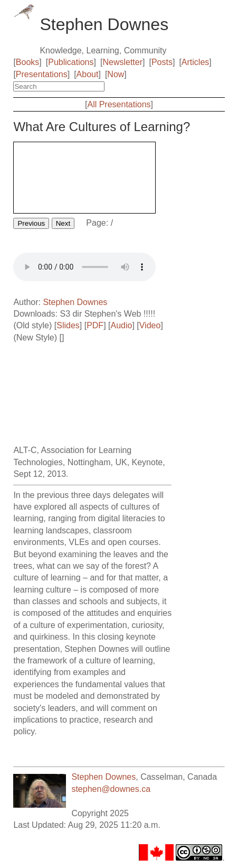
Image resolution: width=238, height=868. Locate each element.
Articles (195, 62)
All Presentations (119, 104)
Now (116, 74)
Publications (71, 62)
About (88, 74)
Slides (68, 325)
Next (63, 223)
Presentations (42, 74)
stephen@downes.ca (111, 789)
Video (150, 325)
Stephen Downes (75, 302)
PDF (95, 325)
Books (27, 62)
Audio (121, 325)
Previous (31, 223)
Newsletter (122, 62)
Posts (162, 62)
